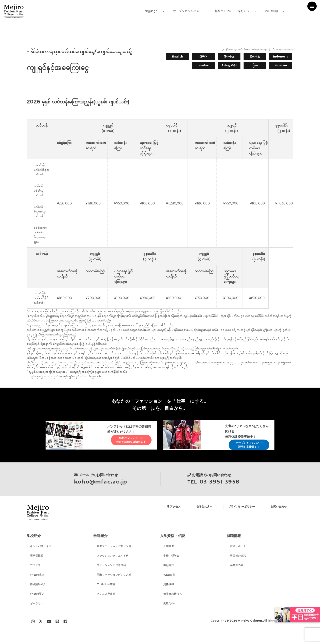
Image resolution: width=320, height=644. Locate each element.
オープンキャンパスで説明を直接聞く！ (245, 447)
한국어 (203, 56)
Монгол (281, 65)
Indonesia (281, 56)
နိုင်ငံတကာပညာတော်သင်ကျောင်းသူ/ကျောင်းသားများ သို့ (231, 50)
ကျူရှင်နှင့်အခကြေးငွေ (281, 50)
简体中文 (229, 56)
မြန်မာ (255, 65)
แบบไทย (203, 65)
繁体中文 (255, 56)
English (178, 56)
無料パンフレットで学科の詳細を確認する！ (127, 444)
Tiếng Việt (229, 65)
